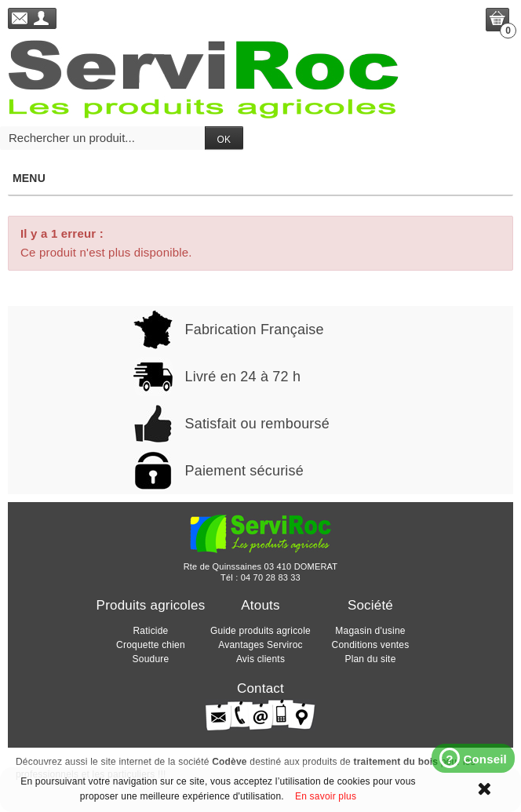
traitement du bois (395, 762)
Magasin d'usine (370, 631)
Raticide (151, 631)
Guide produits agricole (260, 631)
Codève (230, 762)
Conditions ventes (371, 645)
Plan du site (370, 659)
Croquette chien (151, 645)
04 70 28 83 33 (271, 577)
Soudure (151, 659)
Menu (260, 178)
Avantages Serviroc (260, 645)
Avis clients (260, 659)
